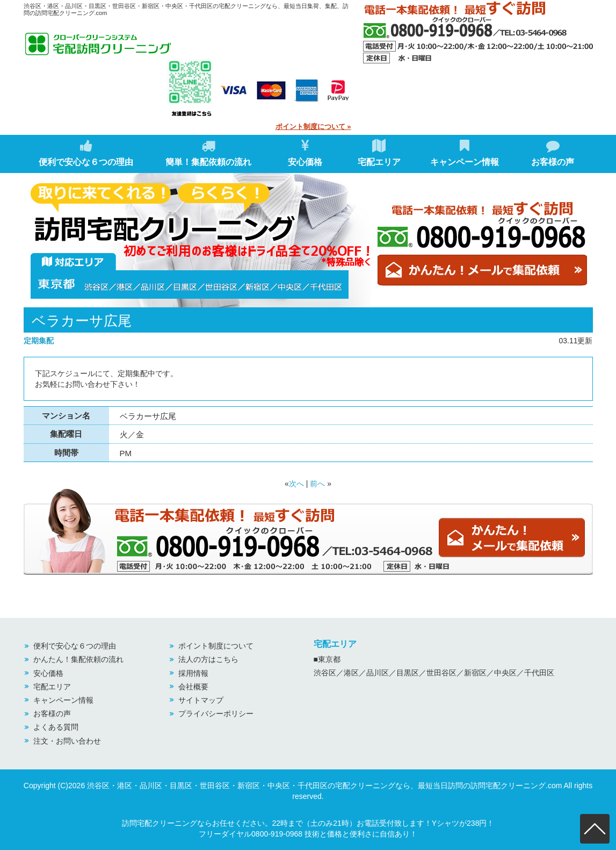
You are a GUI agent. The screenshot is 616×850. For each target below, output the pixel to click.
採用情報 (193, 673)
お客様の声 (553, 153)
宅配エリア (379, 153)
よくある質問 (56, 727)
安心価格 (305, 153)
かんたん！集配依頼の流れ (78, 659)
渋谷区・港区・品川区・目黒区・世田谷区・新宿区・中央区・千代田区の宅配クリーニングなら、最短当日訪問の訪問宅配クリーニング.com (324, 786)
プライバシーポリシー (216, 714)
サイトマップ (201, 700)
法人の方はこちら (208, 659)
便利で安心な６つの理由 (86, 153)
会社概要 (193, 687)
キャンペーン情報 (465, 153)
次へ (296, 484)
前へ (317, 484)
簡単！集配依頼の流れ (208, 153)
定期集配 (39, 341)
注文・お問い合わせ (67, 741)
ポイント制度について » (313, 127)
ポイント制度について (216, 646)
